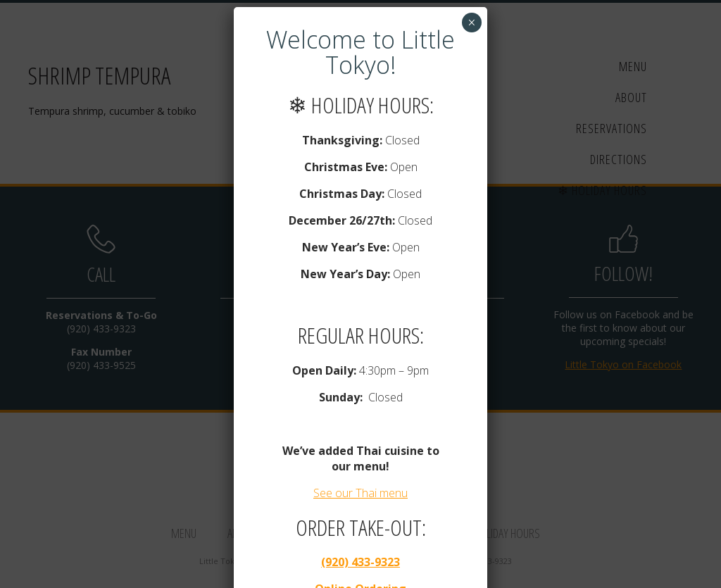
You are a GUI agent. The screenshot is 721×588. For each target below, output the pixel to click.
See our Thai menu (360, 493)
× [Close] (471, 23)
